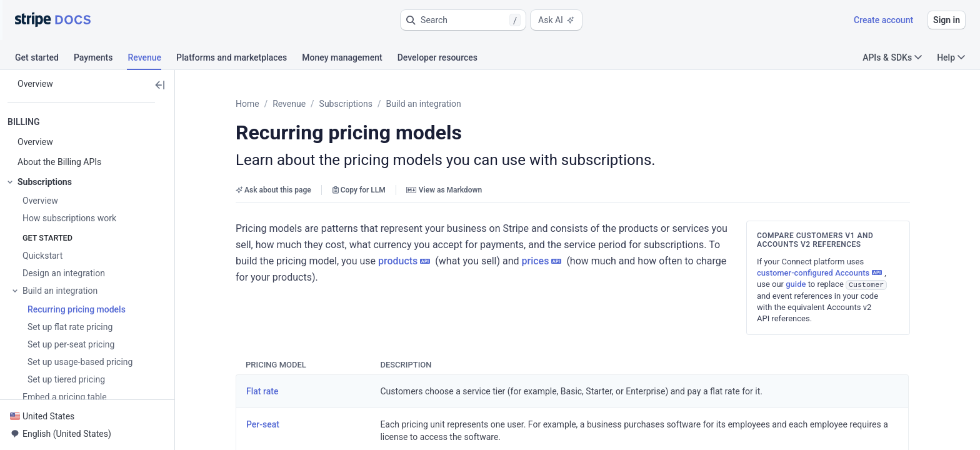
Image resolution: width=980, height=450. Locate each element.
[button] (463, 20)
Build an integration (423, 104)
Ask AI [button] (556, 20)
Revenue (289, 104)
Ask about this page (273, 190)
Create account (883, 20)
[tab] (44, 59)
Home (247, 104)
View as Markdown (444, 190)
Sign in (947, 20)
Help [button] (951, 57)
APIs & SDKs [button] (892, 57)
